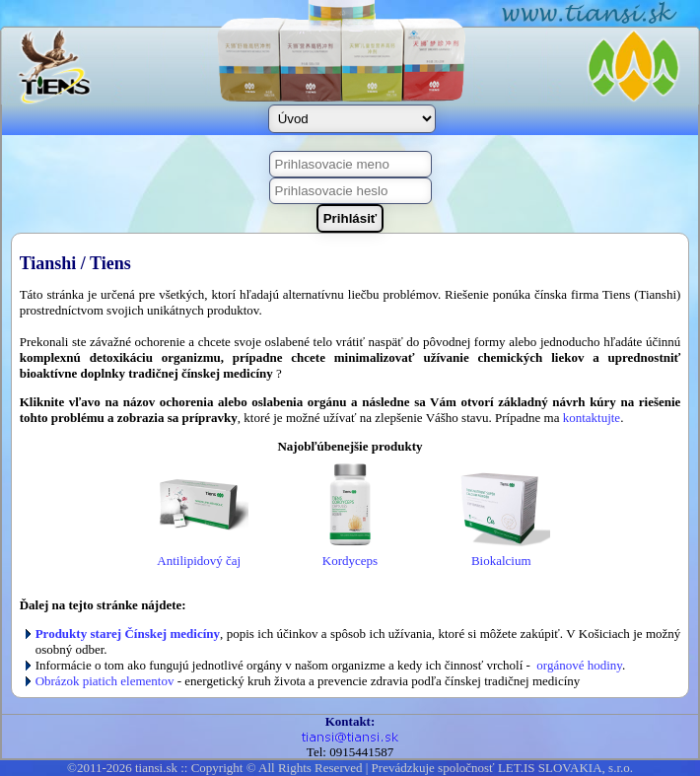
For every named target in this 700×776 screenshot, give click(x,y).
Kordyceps (350, 555)
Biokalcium (501, 555)
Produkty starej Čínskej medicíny (128, 634)
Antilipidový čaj (199, 555)
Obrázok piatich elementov (105, 681)
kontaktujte (592, 418)
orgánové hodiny (579, 665)
